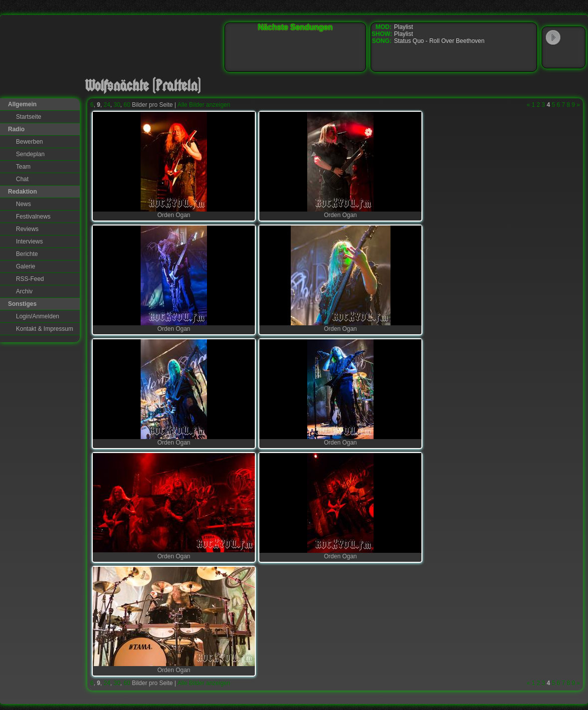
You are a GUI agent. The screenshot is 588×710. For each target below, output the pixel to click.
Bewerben (29, 142)
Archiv (24, 291)
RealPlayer (574, 57)
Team (23, 167)
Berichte (27, 254)
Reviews (27, 229)
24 (107, 105)
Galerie (26, 266)
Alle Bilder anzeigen (204, 105)
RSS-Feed (30, 279)
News (23, 204)
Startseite (29, 117)
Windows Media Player (553, 57)
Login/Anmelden (38, 316)
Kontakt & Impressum (45, 329)
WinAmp (574, 38)
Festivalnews (33, 217)
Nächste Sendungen (295, 27)
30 (117, 105)
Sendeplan (30, 154)
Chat (22, 179)
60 (127, 105)
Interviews (29, 241)
